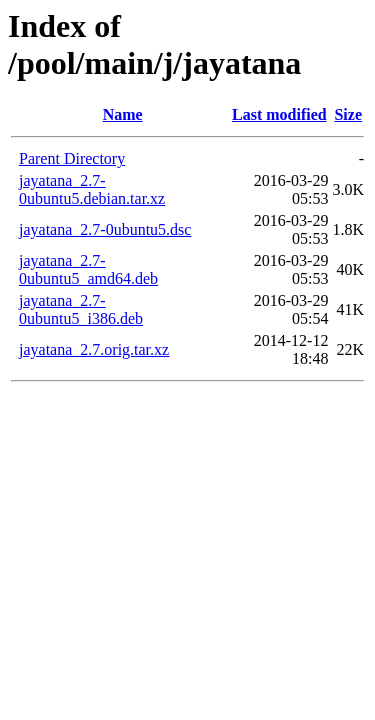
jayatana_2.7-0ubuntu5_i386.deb (81, 309)
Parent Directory (72, 158)
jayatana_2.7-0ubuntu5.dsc (105, 229)
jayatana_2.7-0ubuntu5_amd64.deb (88, 269)
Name (123, 114)
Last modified (279, 114)
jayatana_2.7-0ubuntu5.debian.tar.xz (92, 189)
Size (348, 114)
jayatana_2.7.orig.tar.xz (94, 349)
